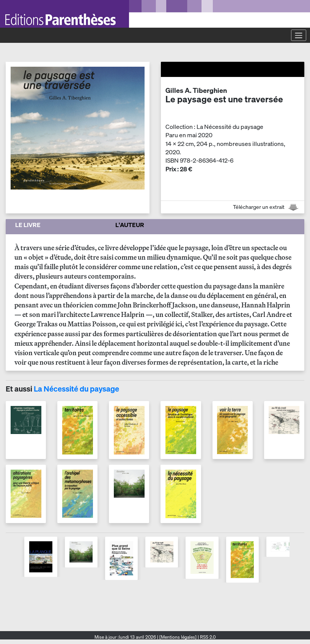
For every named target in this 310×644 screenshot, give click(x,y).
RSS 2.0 (207, 637)
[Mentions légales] (178, 637)
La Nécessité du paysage (76, 389)
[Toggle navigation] (299, 35)
